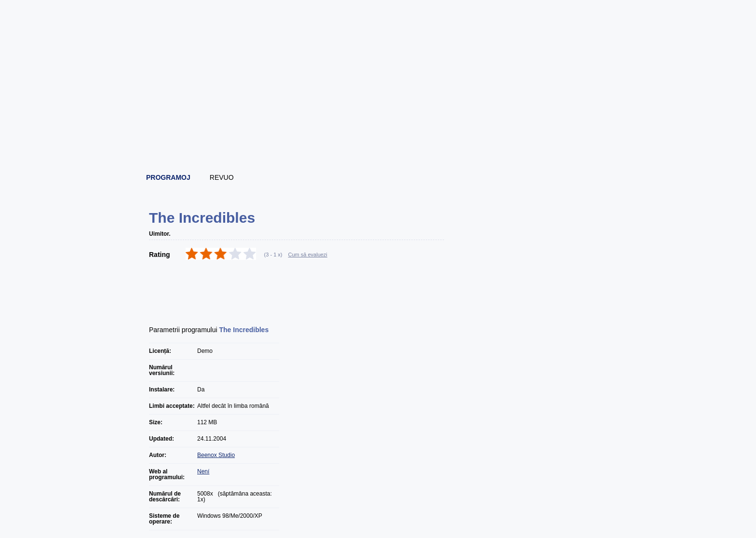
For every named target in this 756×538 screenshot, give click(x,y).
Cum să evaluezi (308, 255)
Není (203, 471)
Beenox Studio (216, 455)
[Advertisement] (378, 140)
